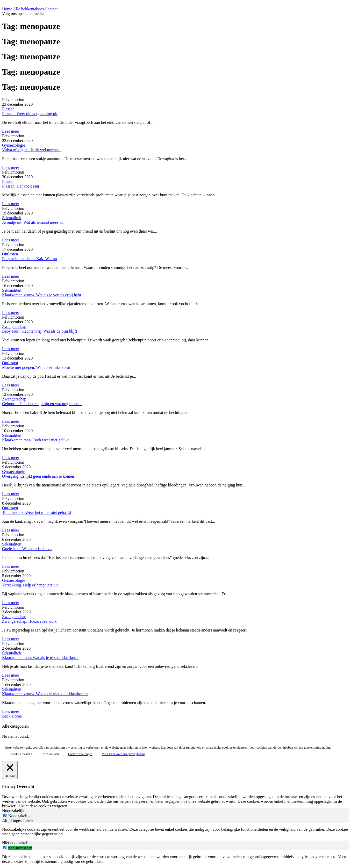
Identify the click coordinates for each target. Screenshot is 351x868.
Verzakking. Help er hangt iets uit (30, 585)
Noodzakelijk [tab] (13, 811)
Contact (51, 9)
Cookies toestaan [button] (22, 754)
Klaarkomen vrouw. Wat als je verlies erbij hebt (42, 295)
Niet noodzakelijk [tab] (17, 843)
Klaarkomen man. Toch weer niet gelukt (35, 440)
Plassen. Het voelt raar (21, 186)
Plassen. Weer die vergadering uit (30, 114)
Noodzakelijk (19, 816)
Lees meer (11, 131)
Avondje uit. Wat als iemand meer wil (33, 222)
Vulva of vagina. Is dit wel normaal (31, 150)
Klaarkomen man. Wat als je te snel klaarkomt (40, 658)
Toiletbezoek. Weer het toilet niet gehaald (37, 512)
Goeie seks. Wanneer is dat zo (27, 549)
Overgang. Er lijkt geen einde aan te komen (38, 476)
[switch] (5, 848)
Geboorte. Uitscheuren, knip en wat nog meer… (42, 404)
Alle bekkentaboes (28, 9)
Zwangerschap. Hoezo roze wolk (29, 621)
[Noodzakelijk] (5, 816)
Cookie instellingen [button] (80, 754)
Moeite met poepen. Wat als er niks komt (36, 367)
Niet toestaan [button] (51, 754)
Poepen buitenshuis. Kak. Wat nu (30, 259)
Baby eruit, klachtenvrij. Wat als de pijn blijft (40, 331)
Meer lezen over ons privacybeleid (123, 754)
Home (7, 9)
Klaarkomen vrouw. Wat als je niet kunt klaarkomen (45, 694)
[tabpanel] (175, 832)
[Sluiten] (10, 770)
